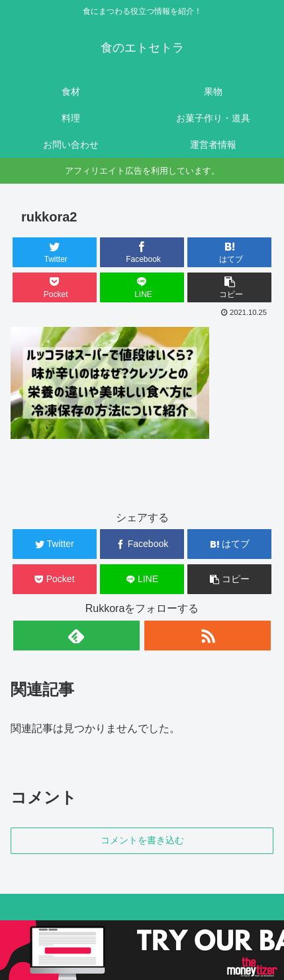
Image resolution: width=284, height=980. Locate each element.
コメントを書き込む (142, 840)
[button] (229, 287)
